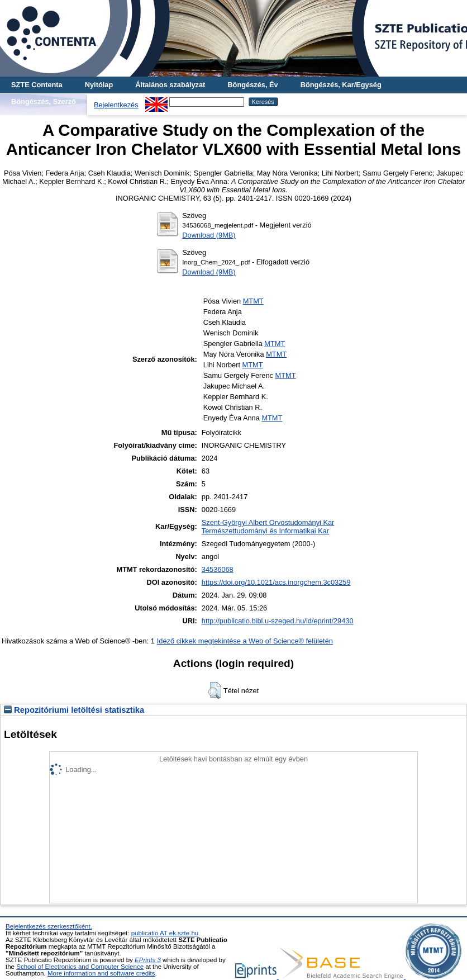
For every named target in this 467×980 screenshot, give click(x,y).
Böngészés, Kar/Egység (341, 85)
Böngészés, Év (252, 85)
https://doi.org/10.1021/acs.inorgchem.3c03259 (276, 582)
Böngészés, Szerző (44, 101)
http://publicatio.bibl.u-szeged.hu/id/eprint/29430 (278, 621)
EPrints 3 (148, 960)
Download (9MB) (209, 235)
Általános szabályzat (170, 85)
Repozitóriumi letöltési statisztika (74, 710)
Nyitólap (99, 85)
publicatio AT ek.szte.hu (165, 933)
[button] (215, 690)
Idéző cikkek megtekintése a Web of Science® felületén (245, 641)
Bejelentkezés (116, 105)
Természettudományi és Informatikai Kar (265, 531)
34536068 (218, 569)
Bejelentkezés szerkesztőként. (49, 926)
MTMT (253, 301)
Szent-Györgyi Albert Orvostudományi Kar (268, 522)
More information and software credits (101, 973)
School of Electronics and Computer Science (80, 967)
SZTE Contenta (37, 85)
